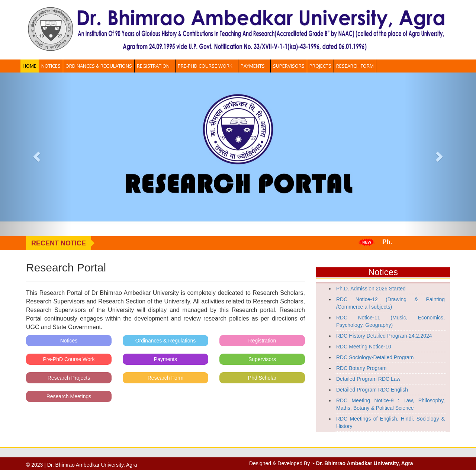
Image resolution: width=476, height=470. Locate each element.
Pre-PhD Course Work (207, 66)
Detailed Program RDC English (372, 390)
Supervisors (289, 66)
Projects (320, 66)
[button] (36, 154)
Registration (155, 66)
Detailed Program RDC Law (368, 379)
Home (30, 66)
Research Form (355, 66)
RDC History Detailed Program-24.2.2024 (384, 336)
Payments (254, 66)
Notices (51, 66)
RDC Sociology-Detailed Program (375, 357)
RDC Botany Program (361, 368)
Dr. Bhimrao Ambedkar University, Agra (365, 463)
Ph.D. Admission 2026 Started (371, 289)
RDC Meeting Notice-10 (364, 347)
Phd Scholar (262, 378)
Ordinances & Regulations (99, 66)
